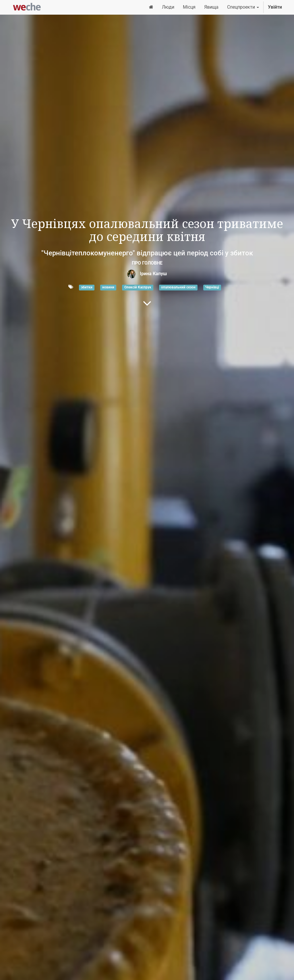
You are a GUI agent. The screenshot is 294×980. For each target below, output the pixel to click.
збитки (87, 287)
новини (108, 287)
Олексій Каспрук (138, 287)
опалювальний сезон (178, 287)
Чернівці (212, 287)
